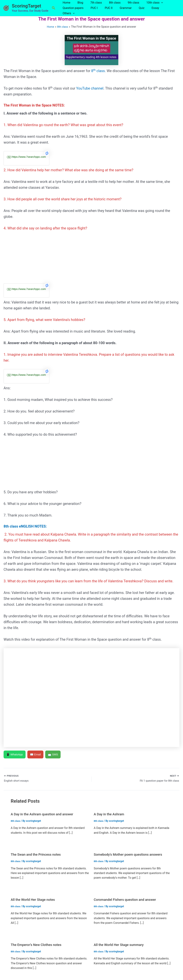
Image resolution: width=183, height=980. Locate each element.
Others (163, 10)
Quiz (135, 10)
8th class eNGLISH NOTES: (25, 525)
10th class (147, 5)
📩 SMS (55, 754)
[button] (54, 8)
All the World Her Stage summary (120, 944)
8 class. (98, 70)
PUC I (92, 10)
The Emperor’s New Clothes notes (38, 944)
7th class (92, 5)
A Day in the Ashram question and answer (44, 814)
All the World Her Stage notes (34, 899)
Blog (78, 5)
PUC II (105, 10)
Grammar (121, 10)
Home (66, 5)
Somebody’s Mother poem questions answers (130, 854)
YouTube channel (90, 87)
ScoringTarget (26, 6)
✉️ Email (37, 754)
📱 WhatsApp (15, 754)
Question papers (72, 10)
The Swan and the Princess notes (37, 854)
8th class (110, 5)
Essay (147, 10)
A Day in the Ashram (110, 814)
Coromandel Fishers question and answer (127, 899)
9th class (127, 5)
